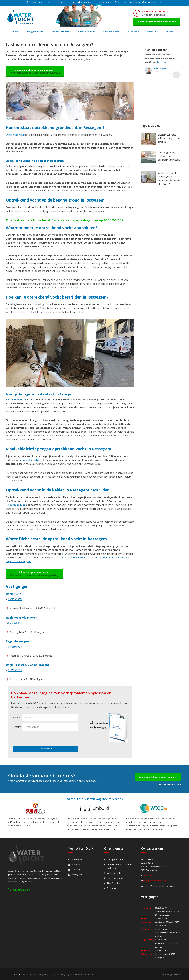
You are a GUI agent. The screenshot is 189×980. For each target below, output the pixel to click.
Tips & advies (113, 883)
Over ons (111, 888)
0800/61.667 (114, 220)
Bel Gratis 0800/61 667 (155, 11)
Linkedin (74, 865)
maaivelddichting (31, 460)
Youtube (74, 870)
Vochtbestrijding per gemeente (68, 974)
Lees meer (162, 62)
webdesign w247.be (171, 974)
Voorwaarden (35, 974)
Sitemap (48, 974)
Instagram (75, 875)
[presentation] (35, 738)
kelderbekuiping (16, 505)
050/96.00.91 (15, 623)
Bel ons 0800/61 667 (170, 785)
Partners (89, 974)
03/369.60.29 (15, 647)
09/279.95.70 (15, 599)
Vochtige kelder (87, 32)
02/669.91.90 (15, 670)
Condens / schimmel (61, 32)
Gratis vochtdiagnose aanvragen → (158, 777)
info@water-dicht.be (154, 881)
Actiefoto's (152, 32)
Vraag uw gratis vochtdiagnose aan (157, 22)
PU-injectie (133, 32)
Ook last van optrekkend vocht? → (34, 574)
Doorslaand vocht (111, 32)
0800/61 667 (22, 890)
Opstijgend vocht (34, 32)
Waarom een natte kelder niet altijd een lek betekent (169, 138)
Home (15, 32)
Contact (169, 32)
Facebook (75, 860)
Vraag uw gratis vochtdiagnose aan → (35, 71)
